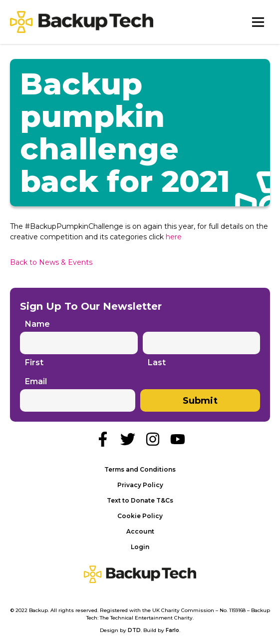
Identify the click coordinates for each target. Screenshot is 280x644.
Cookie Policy (140, 516)
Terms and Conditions (140, 469)
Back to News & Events (51, 262)
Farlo (172, 630)
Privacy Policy (140, 485)
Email (36, 381)
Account (140, 531)
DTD (134, 630)
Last (157, 363)
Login (140, 547)
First (34, 363)
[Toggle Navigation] (258, 22)
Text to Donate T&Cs (140, 500)
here (174, 237)
